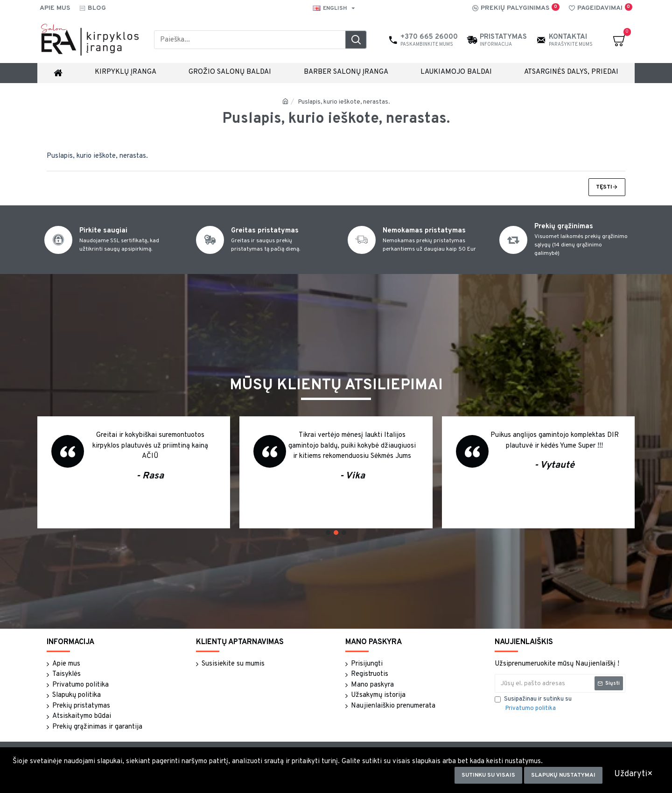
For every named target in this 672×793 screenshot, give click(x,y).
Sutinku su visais (488, 775)
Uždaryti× (633, 774)
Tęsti (604, 187)
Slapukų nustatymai (563, 775)
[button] (328, 533)
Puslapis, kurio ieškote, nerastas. (344, 102)
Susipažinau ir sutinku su (533, 704)
